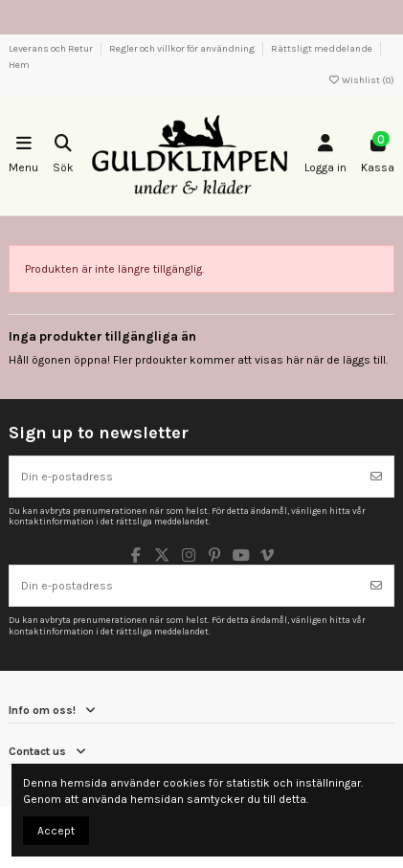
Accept (56, 831)
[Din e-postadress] (185, 477)
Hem (19, 65)
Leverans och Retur (52, 49)
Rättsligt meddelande (323, 49)
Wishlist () (361, 80)
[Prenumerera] (376, 477)
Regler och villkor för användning (183, 49)
